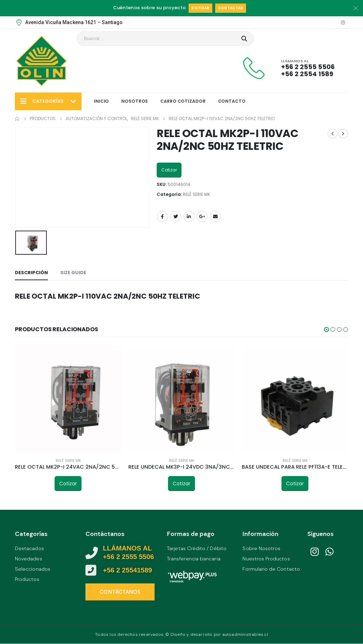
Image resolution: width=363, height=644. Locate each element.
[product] (68, 399)
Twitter (175, 216)
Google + (202, 216)
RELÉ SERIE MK (197, 194)
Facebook (162, 216)
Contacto (232, 101)
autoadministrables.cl (245, 635)
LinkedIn (189, 216)
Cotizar (200, 8)
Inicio (101, 101)
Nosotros (135, 101)
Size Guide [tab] (73, 273)
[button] (326, 329)
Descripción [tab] (31, 273)
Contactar (231, 8)
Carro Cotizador (183, 101)
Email (215, 216)
